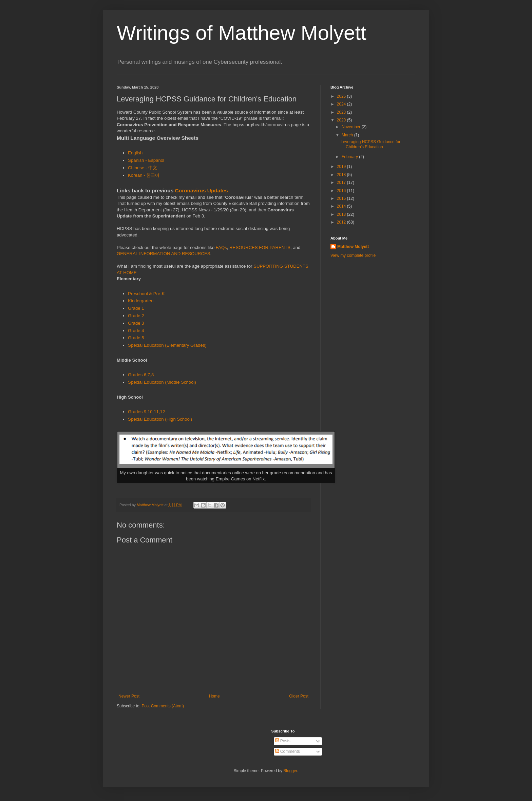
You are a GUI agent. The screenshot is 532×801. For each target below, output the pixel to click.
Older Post (299, 696)
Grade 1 (136, 308)
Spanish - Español (146, 160)
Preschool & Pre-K (146, 294)
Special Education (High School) (160, 419)
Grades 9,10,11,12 (146, 412)
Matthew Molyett (353, 247)
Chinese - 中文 (142, 168)
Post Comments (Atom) (163, 706)
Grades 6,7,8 (141, 375)
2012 (342, 222)
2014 (342, 206)
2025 (342, 96)
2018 (342, 175)
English (135, 153)
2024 (342, 104)
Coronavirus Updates (202, 190)
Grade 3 (136, 323)
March (348, 135)
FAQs (221, 247)
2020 (342, 120)
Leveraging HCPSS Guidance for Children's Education (370, 144)
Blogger (290, 771)
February (350, 157)
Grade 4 (136, 331)
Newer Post (129, 696)
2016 (342, 191)
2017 (342, 183)
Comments (288, 751)
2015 (342, 198)
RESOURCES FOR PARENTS (260, 247)
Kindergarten (141, 301)
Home (214, 696)
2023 (342, 112)
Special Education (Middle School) (162, 382)
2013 (342, 214)
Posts (283, 741)
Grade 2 (136, 316)
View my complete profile (353, 255)
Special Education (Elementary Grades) (167, 345)
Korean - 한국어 (144, 175)
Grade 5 (136, 338)
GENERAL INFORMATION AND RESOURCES (164, 254)
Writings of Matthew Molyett (242, 33)
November (352, 127)
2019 (342, 167)
